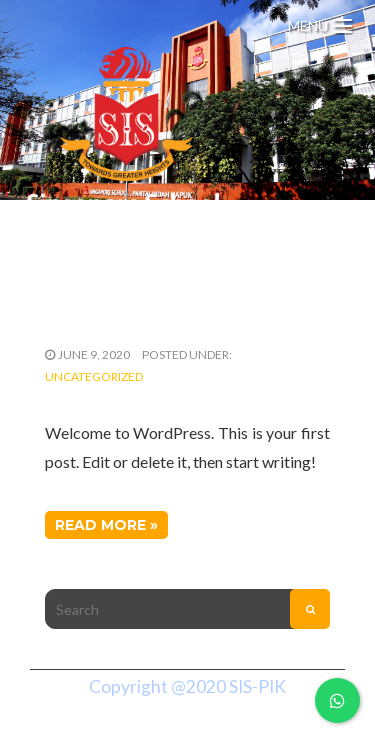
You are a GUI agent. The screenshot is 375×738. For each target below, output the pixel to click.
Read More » (106, 525)
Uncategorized (94, 376)
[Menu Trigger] (320, 22)
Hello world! (115, 314)
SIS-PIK (257, 686)
